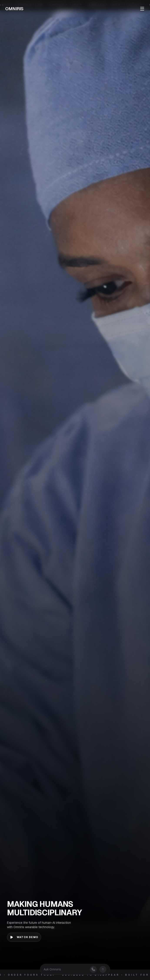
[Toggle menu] (142, 9)
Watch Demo (24, 937)
